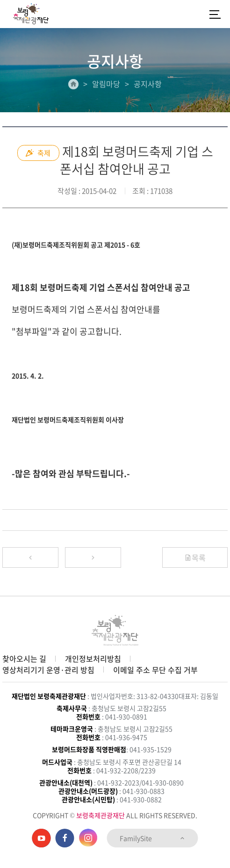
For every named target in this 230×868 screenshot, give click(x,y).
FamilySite (153, 838)
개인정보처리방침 (93, 658)
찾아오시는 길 (24, 658)
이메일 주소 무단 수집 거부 (155, 670)
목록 (195, 557)
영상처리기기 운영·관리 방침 (48, 670)
